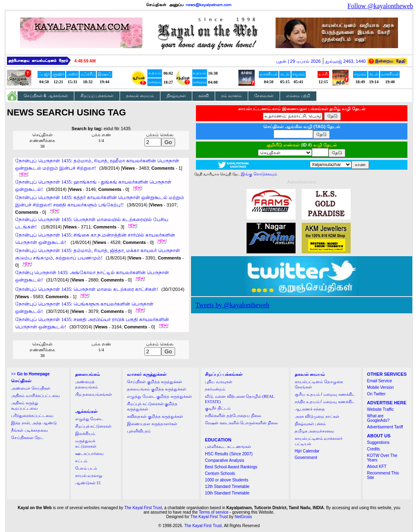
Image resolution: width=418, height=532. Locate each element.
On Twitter (376, 394)
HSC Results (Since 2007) (229, 454)
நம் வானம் (231, 96)
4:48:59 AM (85, 61)
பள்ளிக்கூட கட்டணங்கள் (228, 447)
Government (306, 458)
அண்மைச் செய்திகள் (31, 388)
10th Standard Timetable (227, 493)
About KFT (377, 467)
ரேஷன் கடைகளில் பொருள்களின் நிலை (241, 423)
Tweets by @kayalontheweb (232, 305)
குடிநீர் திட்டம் (218, 408)
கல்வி (203, 96)
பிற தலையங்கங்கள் (94, 394)
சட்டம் (81, 461)
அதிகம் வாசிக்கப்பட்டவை (36, 396)
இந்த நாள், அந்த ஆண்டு (34, 423)
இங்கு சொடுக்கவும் (259, 174)
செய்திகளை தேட (27, 438)
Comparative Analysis (225, 460)
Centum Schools (220, 473)
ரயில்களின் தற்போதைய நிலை (233, 416)
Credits (374, 449)
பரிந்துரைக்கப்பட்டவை (32, 416)
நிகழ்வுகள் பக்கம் (310, 424)
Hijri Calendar (307, 451)
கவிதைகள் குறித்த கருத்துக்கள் (155, 416)
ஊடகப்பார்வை (89, 453)
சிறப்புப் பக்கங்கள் (97, 96)
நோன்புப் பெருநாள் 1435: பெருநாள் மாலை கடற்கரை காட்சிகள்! (87, 289)
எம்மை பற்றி (298, 96)
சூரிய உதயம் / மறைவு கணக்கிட (325, 394)
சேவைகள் (264, 96)
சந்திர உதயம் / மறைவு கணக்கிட (325, 402)
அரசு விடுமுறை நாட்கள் (317, 416)
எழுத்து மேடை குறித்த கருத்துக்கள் (159, 396)
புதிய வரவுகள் (219, 382)
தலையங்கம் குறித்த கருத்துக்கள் (157, 389)
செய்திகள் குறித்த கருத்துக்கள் (155, 382)
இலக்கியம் (85, 433)
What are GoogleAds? (378, 418)
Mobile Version (380, 387)
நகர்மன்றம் (215, 389)
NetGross (243, 517)
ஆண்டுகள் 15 (88, 483)
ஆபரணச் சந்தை (310, 409)
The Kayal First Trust (143, 508)
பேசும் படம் (86, 468)
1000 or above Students (227, 480)
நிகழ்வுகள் (176, 96)
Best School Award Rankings (231, 467)
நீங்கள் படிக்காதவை (30, 430)
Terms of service (214, 512)
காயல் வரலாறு (89, 475)
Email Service (379, 381)
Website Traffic (380, 409)
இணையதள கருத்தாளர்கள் (152, 424)
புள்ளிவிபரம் (139, 431)
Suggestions (378, 442)
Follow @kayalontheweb (380, 6)
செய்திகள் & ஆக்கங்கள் (46, 96)
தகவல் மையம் (140, 96)
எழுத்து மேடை (89, 419)
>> (30, 374)
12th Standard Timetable (227, 487)
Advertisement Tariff (385, 427)
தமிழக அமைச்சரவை (315, 431)
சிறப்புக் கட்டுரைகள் (93, 426)
